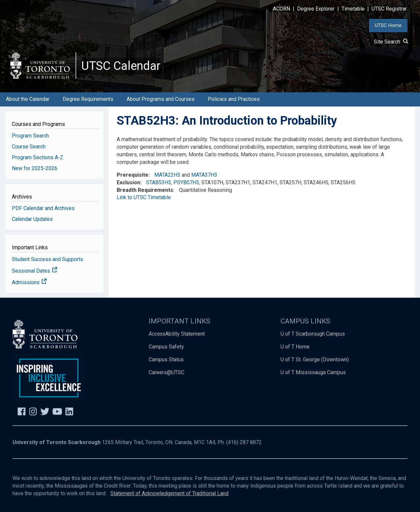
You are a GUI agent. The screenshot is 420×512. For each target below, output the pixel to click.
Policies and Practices (234, 99)
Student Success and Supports (47, 259)
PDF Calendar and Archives (43, 208)
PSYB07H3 (186, 182)
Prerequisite (133, 175)
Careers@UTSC (166, 372)
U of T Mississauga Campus (313, 372)
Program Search (30, 136)
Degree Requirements (88, 99)
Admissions (29, 282)
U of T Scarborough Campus (313, 334)
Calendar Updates (32, 219)
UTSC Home (388, 25)
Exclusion (128, 182)
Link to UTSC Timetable (144, 197)
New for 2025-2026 (35, 168)
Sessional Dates (35, 271)
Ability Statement (177, 334)
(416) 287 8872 (244, 442)
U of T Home (295, 347)
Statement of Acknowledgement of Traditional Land (169, 493)
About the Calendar (28, 99)
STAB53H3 (159, 182)
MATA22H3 (167, 175)
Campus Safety (166, 347)
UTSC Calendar (121, 66)
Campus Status (166, 360)
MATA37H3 (204, 175)
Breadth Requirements (145, 190)
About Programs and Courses (161, 99)
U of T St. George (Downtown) (315, 360)
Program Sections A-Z (38, 157)
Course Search (29, 147)
